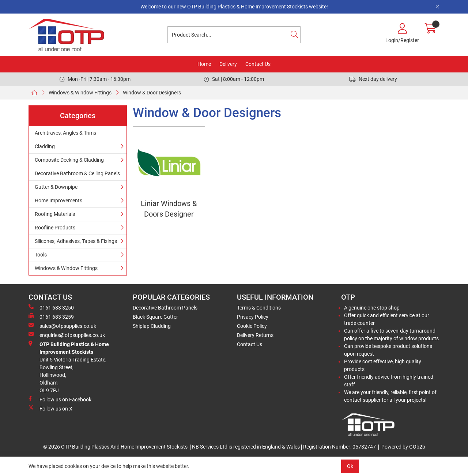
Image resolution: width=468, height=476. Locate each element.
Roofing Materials (55, 214)
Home (204, 64)
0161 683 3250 (51, 307)
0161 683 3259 (51, 316)
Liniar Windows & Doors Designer (169, 209)
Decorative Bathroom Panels (165, 308)
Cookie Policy (252, 326)
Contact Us (258, 64)
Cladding (45, 146)
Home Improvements (58, 200)
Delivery (228, 64)
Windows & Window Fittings (80, 93)
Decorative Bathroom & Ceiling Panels (77, 173)
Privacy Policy (253, 317)
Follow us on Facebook (60, 399)
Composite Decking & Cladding (69, 160)
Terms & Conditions (259, 308)
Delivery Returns (255, 335)
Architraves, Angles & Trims (65, 133)
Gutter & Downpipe (56, 187)
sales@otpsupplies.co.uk (62, 326)
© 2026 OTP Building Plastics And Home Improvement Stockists (115, 447)
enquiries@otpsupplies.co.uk (67, 335)
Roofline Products (55, 228)
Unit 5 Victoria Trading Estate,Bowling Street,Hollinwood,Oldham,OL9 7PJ (69, 367)
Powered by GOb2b (403, 447)
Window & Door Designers (152, 93)
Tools (41, 255)
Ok (350, 466)
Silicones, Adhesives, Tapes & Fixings (76, 241)
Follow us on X (50, 408)
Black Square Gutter (155, 317)
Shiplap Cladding (152, 326)
